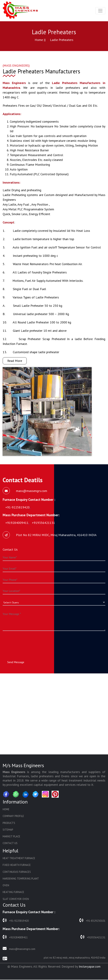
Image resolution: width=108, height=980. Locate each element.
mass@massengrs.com (19, 949)
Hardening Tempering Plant (21, 879)
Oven (6, 886)
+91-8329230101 (92, 921)
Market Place (11, 837)
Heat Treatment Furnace (19, 859)
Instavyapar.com (90, 967)
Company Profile (13, 816)
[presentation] (30, 642)
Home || (40, 40)
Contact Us (10, 843)
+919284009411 (15, 937)
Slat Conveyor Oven (16, 899)
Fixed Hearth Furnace (17, 865)
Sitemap (8, 830)
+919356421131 (93, 937)
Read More (15, 361)
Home (6, 809)
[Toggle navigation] (100, 11)
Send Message (16, 662)
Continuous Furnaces (17, 872)
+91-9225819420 (16, 921)
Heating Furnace (13, 893)
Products (9, 823)
